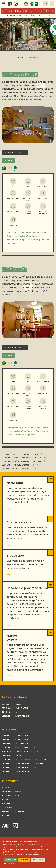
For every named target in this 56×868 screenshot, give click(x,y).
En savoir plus (10, 864)
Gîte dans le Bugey (11, 756)
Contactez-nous (15, 153)
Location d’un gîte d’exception (18, 465)
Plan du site (8, 815)
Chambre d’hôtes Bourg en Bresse (18, 771)
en (52, 3)
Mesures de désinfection (14, 811)
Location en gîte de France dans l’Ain (21, 461)
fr (46, 3)
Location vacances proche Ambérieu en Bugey (24, 759)
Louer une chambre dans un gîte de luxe (22, 458)
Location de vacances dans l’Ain (18, 748)
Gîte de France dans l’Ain (15, 740)
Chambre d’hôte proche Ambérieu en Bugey (23, 763)
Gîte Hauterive (20, 75)
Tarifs (5, 800)
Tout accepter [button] (11, 860)
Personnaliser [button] (38, 860)
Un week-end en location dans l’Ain (20, 468)
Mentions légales (10, 803)
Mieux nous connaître (13, 792)
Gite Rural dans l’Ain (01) (16, 744)
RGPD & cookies (9, 807)
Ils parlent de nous (12, 796)
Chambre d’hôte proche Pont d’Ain (19, 767)
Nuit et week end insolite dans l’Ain (21, 752)
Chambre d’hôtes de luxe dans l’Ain (20, 454)
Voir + (9, 160)
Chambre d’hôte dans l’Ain (15, 736)
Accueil (22, 57)
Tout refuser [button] (24, 860)
